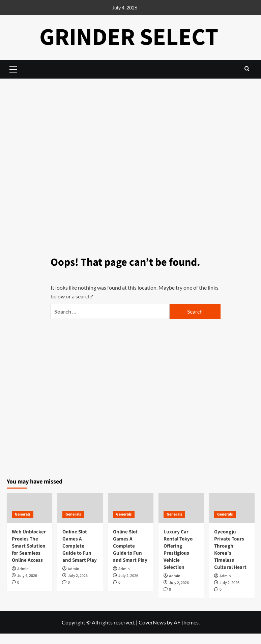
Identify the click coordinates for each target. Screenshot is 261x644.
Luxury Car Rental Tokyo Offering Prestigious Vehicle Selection (178, 550)
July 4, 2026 (27, 576)
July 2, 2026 (78, 576)
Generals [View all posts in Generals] (23, 514)
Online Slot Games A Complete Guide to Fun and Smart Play (80, 546)
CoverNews (152, 622)
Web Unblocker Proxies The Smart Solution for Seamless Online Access (29, 546)
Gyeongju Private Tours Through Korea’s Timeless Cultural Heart (230, 550)
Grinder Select (129, 37)
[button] (247, 69)
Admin (23, 569)
